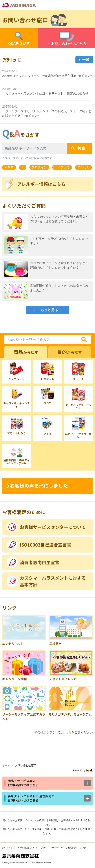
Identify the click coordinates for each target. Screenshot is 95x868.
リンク (83, 848)
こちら (67, 732)
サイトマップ (8, 848)
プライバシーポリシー (52, 848)
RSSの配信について (28, 848)
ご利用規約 (71, 848)
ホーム (6, 765)
